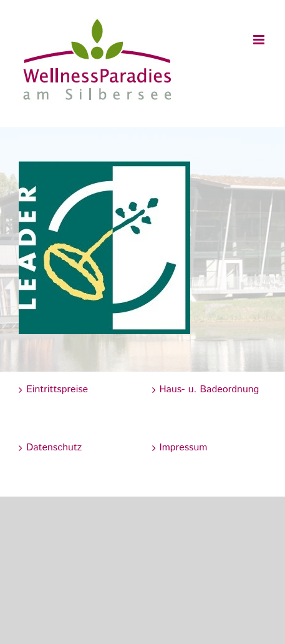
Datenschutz (54, 448)
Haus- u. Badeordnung (210, 389)
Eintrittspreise (57, 389)
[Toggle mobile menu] (260, 40)
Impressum (184, 448)
